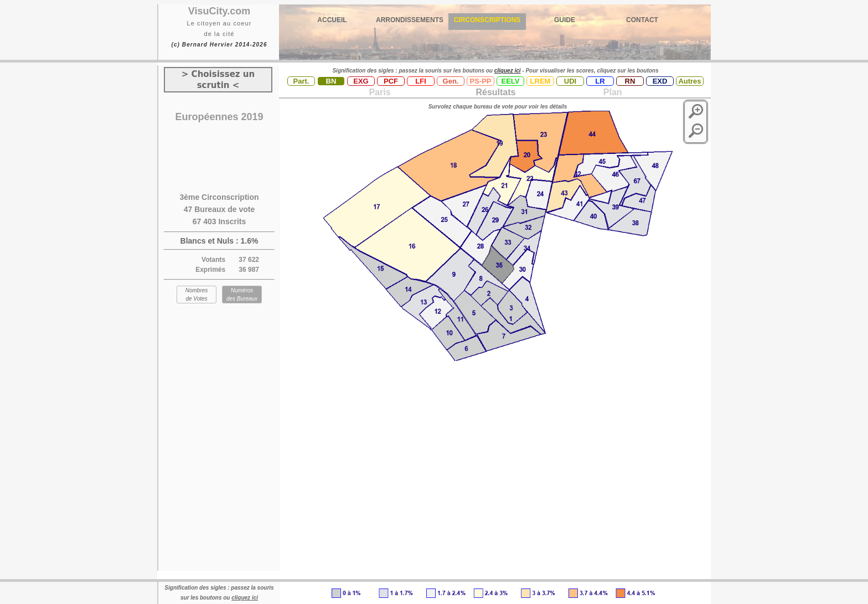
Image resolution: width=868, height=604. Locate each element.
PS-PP (480, 81)
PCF (391, 81)
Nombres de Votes (197, 295)
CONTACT (642, 20)
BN (331, 81)
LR (600, 81)
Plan (611, 92)
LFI (421, 81)
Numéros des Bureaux (242, 295)
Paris (379, 92)
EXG (361, 81)
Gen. (451, 81)
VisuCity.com (219, 11)
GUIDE (565, 20)
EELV (511, 81)
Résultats (495, 92)
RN (630, 81)
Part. (301, 81)
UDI (570, 81)
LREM (541, 81)
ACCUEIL (332, 20)
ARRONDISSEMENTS (410, 20)
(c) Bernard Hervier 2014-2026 (219, 45)
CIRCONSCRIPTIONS (487, 20)
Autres (689, 81)
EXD (660, 81)
